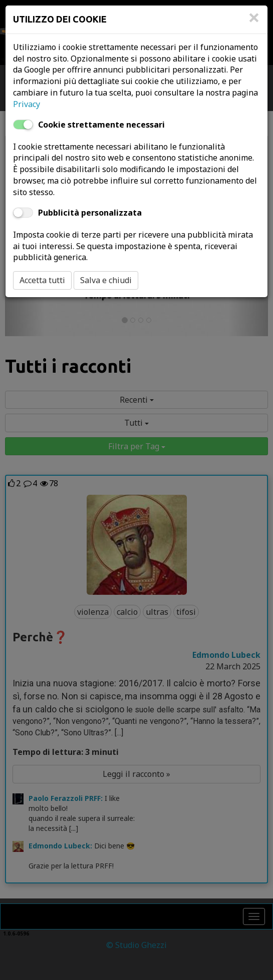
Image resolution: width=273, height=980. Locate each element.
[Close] (254, 23)
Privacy (27, 104)
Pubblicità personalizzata (90, 213)
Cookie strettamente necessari (101, 125)
